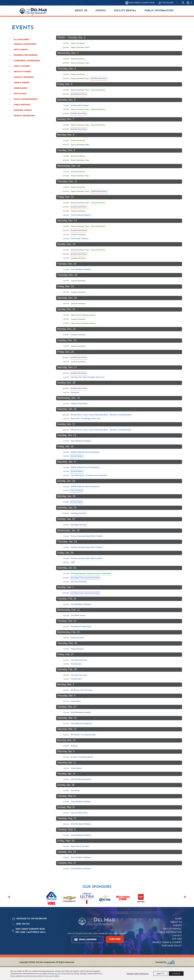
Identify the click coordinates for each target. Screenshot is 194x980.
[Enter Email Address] (87, 940)
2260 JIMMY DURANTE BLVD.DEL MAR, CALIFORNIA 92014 (31, 931)
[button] (9, 897)
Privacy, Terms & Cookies (167, 943)
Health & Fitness (22, 72)
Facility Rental (125, 11)
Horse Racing (21, 88)
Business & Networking (26, 55)
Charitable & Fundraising (27, 61)
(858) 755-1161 (23, 924)
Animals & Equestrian (25, 44)
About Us (81, 11)
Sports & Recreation (24, 116)
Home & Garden (22, 83)
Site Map (177, 939)
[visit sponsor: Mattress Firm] (123, 899)
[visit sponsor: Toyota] (141, 899)
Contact (177, 936)
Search (183, 3)
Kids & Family (20, 94)
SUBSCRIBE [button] (115, 939)
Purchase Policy (172, 946)
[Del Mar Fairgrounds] (33, 12)
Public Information (159, 11)
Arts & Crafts (21, 50)
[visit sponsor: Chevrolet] (69, 899)
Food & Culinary (22, 66)
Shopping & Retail (23, 110)
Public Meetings (22, 105)
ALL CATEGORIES (21, 40)
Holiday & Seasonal (24, 77)
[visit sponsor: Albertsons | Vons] (52, 899)
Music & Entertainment (26, 99)
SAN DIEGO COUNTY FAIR (142, 3)
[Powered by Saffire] (171, 962)
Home (178, 919)
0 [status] (191, 3)
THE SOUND (168, 3)
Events (101, 11)
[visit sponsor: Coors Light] (87, 899)
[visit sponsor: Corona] (105, 899)
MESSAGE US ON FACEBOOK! (32, 919)
